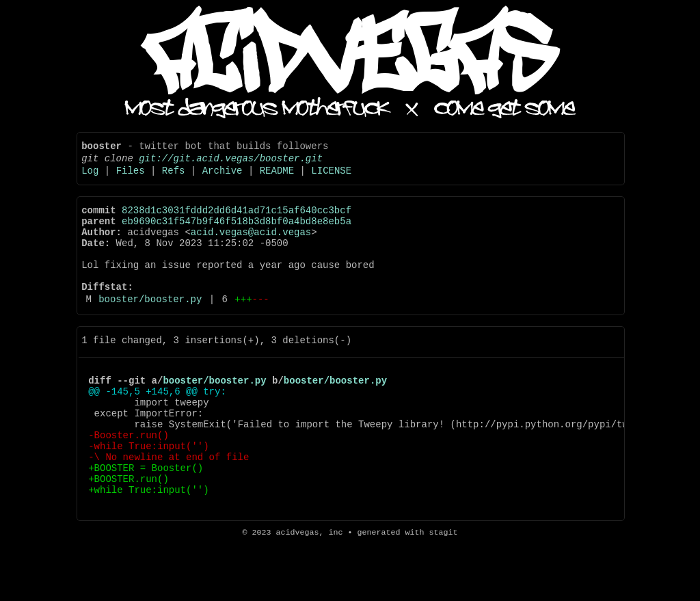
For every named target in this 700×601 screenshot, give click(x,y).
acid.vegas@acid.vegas (251, 248)
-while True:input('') (148, 495)
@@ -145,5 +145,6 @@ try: (157, 430)
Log (90, 178)
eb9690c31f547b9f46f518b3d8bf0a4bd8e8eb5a (237, 235)
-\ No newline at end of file (169, 508)
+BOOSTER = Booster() (146, 521)
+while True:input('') (148, 547)
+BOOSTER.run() (129, 534)
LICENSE (331, 178)
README (277, 178)
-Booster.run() (129, 482)
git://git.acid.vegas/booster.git (231, 164)
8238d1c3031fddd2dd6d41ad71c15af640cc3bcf (237, 222)
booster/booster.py (150, 327)
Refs (174, 178)
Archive (223, 178)
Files (131, 178)
